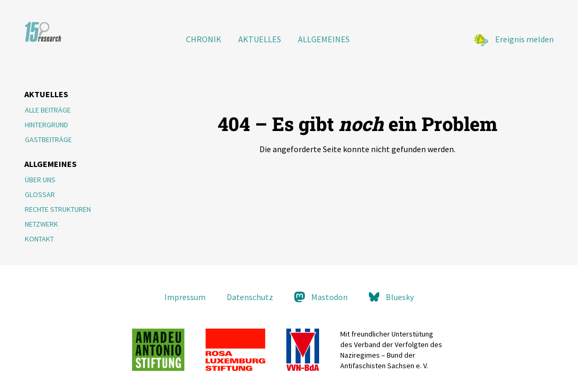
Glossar (40, 194)
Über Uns (40, 180)
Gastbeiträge (48, 139)
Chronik (204, 39)
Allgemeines (324, 39)
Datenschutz (250, 297)
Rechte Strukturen (58, 209)
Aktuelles (260, 39)
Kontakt (39, 239)
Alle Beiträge (48, 110)
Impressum (185, 297)
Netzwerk (41, 224)
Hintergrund (46, 125)
